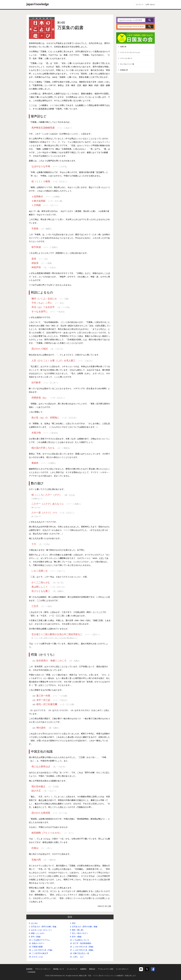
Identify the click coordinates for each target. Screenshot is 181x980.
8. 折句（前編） (35, 937)
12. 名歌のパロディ (37, 943)
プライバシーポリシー (43, 969)
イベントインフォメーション (130, 52)
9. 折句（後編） (76, 937)
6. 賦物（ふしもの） (37, 933)
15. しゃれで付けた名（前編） (82, 947)
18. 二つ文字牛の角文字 (39, 953)
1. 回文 (73, 923)
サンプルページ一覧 (127, 64)
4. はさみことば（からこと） (41, 930)
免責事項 (83, 969)
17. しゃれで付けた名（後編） (82, 950)
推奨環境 (29, 969)
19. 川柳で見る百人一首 (80, 953)
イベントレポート (126, 58)
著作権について (59, 969)
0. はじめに (34, 923)
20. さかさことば (36, 957)
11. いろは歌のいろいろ (80, 940)
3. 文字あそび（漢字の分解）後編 (84, 927)
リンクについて (72, 969)
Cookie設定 (32, 972)
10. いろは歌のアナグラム (39, 940)
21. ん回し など (77, 957)
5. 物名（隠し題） (77, 930)
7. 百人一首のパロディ (79, 933)
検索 (150, 20)
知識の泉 (123, 47)
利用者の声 (124, 70)
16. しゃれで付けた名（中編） (41, 950)
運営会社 (92, 969)
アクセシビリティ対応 (106, 969)
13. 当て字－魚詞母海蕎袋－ (81, 943)
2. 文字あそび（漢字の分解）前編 (43, 927)
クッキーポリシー (122, 969)
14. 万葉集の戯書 (36, 947)
